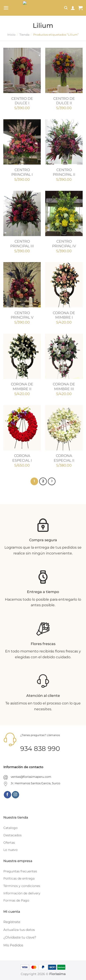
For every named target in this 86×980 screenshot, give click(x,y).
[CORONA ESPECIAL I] (22, 428)
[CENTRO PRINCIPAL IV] (64, 213)
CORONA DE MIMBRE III (64, 387)
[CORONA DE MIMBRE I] (64, 285)
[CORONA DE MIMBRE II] (22, 356)
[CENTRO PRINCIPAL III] (22, 213)
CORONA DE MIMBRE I (64, 315)
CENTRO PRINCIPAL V (22, 315)
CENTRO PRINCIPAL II (64, 172)
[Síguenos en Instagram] (15, 795)
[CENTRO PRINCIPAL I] (22, 142)
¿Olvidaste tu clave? (20, 937)
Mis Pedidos (13, 945)
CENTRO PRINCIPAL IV (64, 244)
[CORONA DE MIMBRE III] (64, 356)
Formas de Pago (16, 900)
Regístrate (12, 922)
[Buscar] (66, 8)
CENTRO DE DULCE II (64, 101)
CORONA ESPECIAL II (64, 458)
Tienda (24, 35)
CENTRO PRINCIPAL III (22, 244)
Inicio (11, 35)
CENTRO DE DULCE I (22, 101)
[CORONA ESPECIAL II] (64, 428)
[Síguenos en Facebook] (7, 795)
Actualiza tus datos (19, 930)
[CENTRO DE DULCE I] (22, 70)
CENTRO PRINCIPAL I (22, 172)
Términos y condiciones (22, 886)
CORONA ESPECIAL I (22, 458)
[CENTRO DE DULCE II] (64, 70)
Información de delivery (22, 893)
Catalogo (10, 828)
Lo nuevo (10, 850)
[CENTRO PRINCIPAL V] (22, 285)
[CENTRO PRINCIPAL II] (64, 142)
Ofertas (9, 843)
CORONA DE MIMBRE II (22, 387)
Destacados (12, 835)
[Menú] (6, 8)
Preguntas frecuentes (20, 871)
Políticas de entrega (19, 878)
